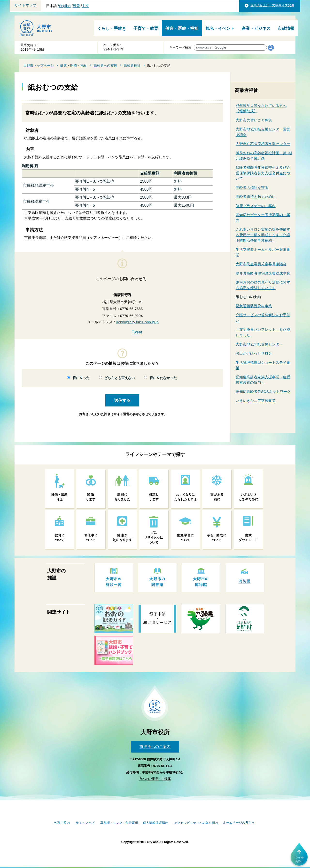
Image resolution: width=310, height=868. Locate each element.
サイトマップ (25, 5)
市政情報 (286, 28)
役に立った (81, 378)
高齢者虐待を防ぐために (256, 197)
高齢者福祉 (132, 65)
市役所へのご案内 (155, 747)
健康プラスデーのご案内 (256, 206)
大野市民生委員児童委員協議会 (261, 264)
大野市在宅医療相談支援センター (263, 144)
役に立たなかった (163, 378)
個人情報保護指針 (155, 823)
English (65, 6)
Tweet (137, 332)
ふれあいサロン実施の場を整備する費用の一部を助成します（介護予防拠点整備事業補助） (263, 235)
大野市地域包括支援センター (259, 344)
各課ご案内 (62, 823)
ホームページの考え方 (239, 823)
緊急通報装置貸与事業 (254, 306)
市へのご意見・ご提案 (155, 779)
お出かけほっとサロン (254, 353)
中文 (85, 6)
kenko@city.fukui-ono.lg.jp (137, 322)
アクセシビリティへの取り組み (196, 823)
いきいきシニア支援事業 (256, 401)
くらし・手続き (112, 28)
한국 (76, 6)
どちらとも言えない (120, 378)
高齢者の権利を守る (252, 188)
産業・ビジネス (256, 28)
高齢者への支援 (105, 65)
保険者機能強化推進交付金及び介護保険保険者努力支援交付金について (263, 173)
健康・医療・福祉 (182, 28)
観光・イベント (220, 28)
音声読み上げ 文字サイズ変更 (272, 5)
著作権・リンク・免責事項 (119, 823)
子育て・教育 (146, 28)
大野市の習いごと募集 (254, 120)
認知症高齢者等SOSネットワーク (263, 392)
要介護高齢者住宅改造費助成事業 (263, 273)
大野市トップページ (39, 65)
